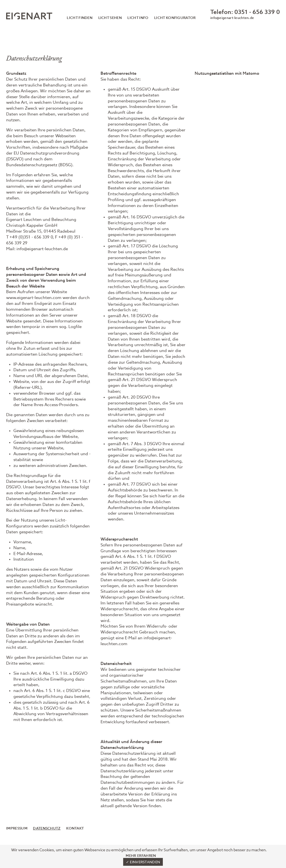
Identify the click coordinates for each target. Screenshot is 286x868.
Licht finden (80, 18)
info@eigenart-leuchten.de (232, 18)
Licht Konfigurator (175, 18)
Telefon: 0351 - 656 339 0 (245, 12)
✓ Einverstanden (143, 862)
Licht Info (138, 18)
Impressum (17, 829)
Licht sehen (110, 18)
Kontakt (75, 829)
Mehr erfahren (141, 856)
